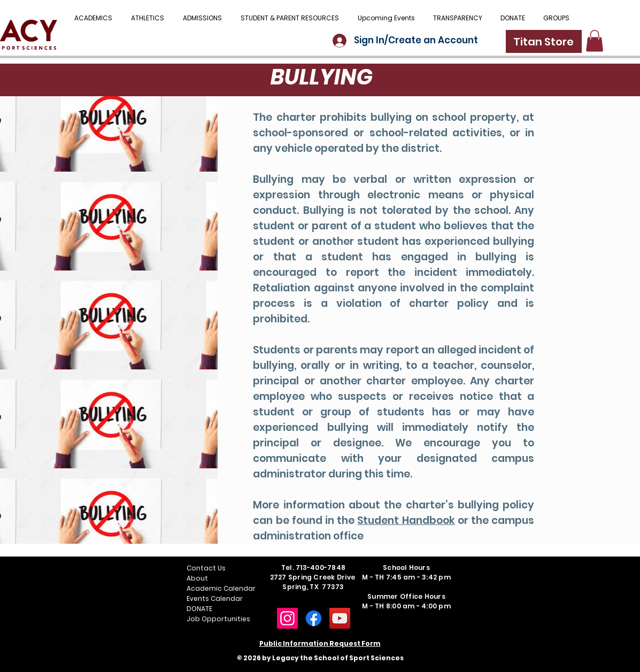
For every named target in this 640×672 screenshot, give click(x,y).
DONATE (199, 609)
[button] (290, 18)
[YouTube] (340, 618)
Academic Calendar (221, 588)
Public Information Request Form (320, 643)
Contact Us (206, 568)
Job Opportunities (218, 619)
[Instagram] (287, 618)
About (197, 578)
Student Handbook (406, 520)
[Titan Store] (544, 41)
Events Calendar (215, 598)
